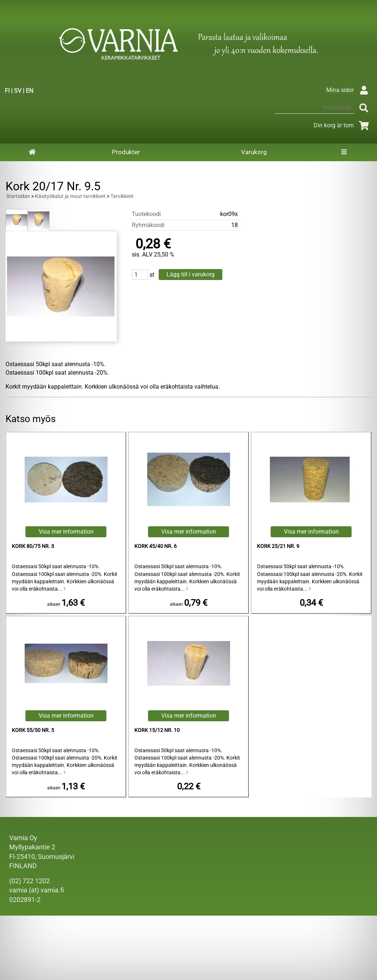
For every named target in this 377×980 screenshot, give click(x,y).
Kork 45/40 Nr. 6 (156, 546)
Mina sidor (349, 90)
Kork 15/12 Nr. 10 (157, 730)
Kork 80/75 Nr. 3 (33, 546)
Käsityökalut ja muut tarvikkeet (70, 196)
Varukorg (254, 152)
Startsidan (18, 196)
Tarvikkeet (122, 196)
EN (29, 91)
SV (18, 91)
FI (7, 91)
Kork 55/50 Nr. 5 (33, 730)
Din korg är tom (343, 125)
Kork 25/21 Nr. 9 (278, 546)
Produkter (126, 152)
